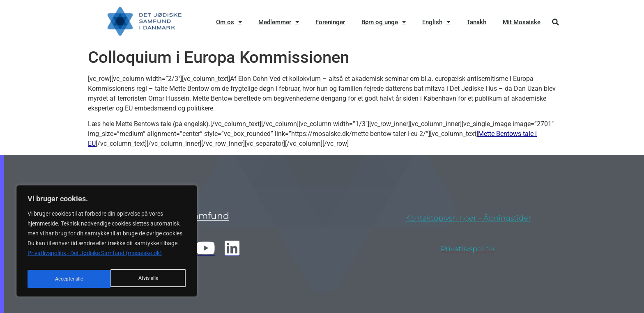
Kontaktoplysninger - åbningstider (468, 218)
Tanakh (476, 22)
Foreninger (330, 22)
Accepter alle (145, 279)
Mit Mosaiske (522, 22)
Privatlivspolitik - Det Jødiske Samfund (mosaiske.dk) (95, 258)
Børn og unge (384, 22)
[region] (107, 244)
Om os (229, 22)
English (436, 22)
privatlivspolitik (468, 249)
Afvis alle (64, 279)
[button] (555, 22)
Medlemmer (279, 22)
